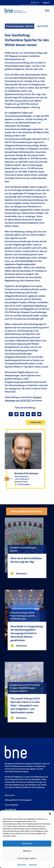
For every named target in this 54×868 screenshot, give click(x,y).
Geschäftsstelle (11, 809)
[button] (50, 814)
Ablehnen (27, 851)
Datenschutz (22, 865)
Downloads (36, 422)
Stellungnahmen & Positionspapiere (18, 800)
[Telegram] (34, 414)
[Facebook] (22, 414)
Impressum (33, 865)
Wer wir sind (9, 795)
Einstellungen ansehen (27, 858)
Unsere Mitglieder (11, 805)
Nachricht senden (21, 482)
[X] (11, 414)
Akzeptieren (27, 844)
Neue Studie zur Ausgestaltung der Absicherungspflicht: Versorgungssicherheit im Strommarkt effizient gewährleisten (27, 633)
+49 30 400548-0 (22, 479)
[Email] (39, 414)
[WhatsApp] (28, 414)
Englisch (46, 3)
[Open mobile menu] (47, 11)
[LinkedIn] (16, 414)
